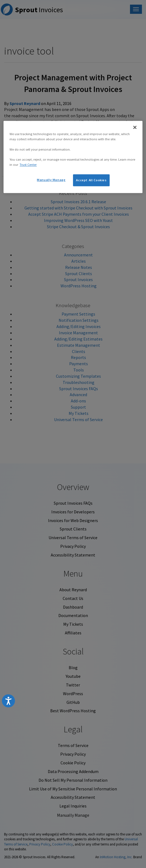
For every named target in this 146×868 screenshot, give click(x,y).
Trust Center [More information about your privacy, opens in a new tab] (28, 165)
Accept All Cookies (91, 180)
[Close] (135, 127)
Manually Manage (51, 180)
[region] (73, 157)
